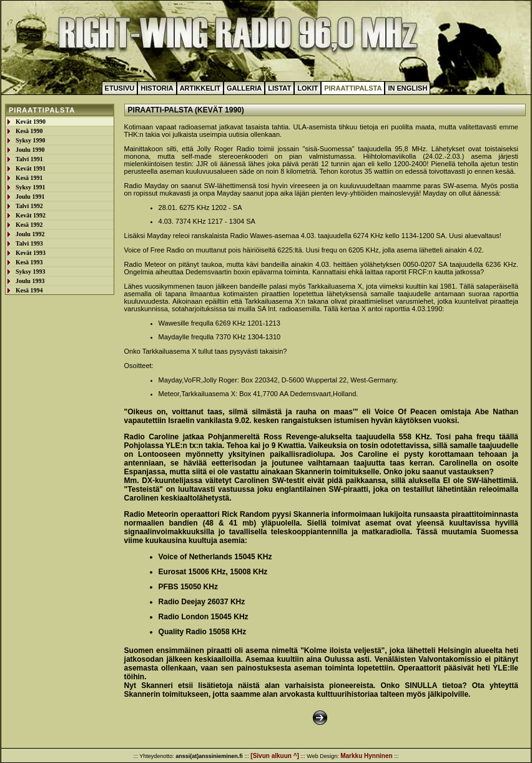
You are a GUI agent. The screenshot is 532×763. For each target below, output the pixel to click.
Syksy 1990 (31, 140)
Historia (157, 88)
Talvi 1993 (29, 243)
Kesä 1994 (29, 290)
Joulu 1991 (30, 197)
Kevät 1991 (31, 168)
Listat (279, 88)
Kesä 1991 (29, 178)
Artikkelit (200, 88)
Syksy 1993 (31, 272)
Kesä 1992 (29, 225)
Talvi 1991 (29, 159)
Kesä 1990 (29, 131)
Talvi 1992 (29, 206)
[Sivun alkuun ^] (275, 756)
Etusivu (120, 88)
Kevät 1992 (31, 215)
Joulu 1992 (30, 234)
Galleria (244, 88)
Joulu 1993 (30, 281)
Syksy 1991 (31, 187)
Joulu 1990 (30, 150)
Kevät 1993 (31, 253)
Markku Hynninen (366, 756)
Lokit (308, 88)
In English (407, 88)
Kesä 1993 (29, 262)
